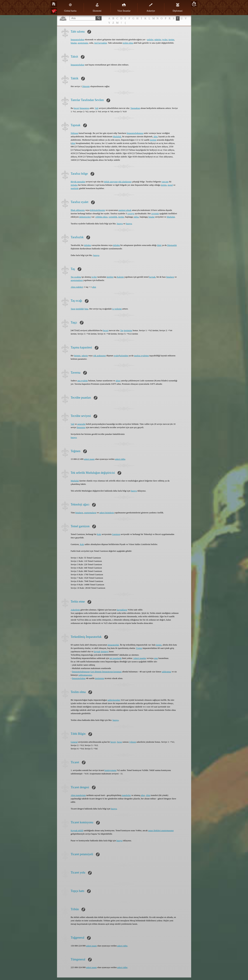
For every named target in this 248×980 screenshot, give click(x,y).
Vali (97, 108)
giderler (158, 40)
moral (170, 185)
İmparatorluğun (78, 40)
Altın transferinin (78, 795)
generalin (81, 424)
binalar (74, 43)
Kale (99, 534)
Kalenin (120, 277)
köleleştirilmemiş (98, 210)
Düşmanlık (172, 245)
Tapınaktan (135, 108)
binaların (170, 277)
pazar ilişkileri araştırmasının (161, 830)
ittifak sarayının (111, 182)
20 (194, 4)
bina (86, 309)
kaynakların (122, 610)
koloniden (124, 356)
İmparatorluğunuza (135, 133)
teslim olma (128, 43)
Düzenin (86, 86)
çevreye (131, 213)
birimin (77, 356)
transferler (126, 795)
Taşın (73, 309)
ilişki (159, 245)
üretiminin (100, 678)
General (74, 742)
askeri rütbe (120, 459)
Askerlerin (75, 610)
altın (156, 136)
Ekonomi (97, 8)
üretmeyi (105, 651)
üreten (159, 645)
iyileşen (133, 742)
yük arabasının (99, 356)
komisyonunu (110, 770)
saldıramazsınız (85, 675)
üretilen (110, 277)
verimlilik (113, 217)
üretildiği (80, 309)
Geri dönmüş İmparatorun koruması (106, 672)
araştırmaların (77, 280)
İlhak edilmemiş (78, 210)
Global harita (70, 8)
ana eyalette (83, 381)
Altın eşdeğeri (77, 287)
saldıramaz (167, 672)
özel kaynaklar (101, 43)
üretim (171, 40)
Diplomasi (178, 8)
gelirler (150, 40)
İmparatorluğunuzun (81, 672)
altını (118, 381)
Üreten (139, 648)
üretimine (128, 330)
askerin (85, 356)
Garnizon (116, 534)
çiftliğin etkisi (101, 217)
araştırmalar (83, 43)
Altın (148, 795)
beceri (76, 108)
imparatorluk (113, 645)
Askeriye (151, 8)
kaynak (152, 277)
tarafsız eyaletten (141, 356)
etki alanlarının (125, 182)
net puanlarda (116, 658)
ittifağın (74, 185)
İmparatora (84, 108)
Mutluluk (117, 136)
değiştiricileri (85, 217)
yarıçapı (165, 182)
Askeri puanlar (140, 658)
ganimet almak (125, 210)
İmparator (81, 427)
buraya (120, 224)
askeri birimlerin (107, 513)
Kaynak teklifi (77, 830)
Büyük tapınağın (78, 182)
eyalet (116, 356)
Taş (122, 330)
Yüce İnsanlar (124, 8)
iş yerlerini (117, 309)
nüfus (136, 217)
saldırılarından (114, 700)
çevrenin (155, 213)
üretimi (153, 140)
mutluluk (75, 188)
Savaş (119, 742)
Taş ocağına (76, 277)
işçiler (165, 40)
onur (156, 658)
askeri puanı (89, 459)
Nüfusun (75, 133)
